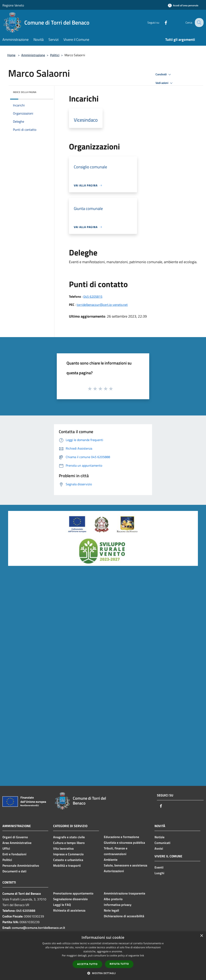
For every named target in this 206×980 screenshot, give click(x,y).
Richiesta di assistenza (69, 910)
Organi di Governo (15, 837)
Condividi (164, 75)
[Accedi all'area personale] (183, 5)
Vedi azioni (165, 83)
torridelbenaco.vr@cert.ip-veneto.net (102, 305)
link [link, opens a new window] (142, 956)
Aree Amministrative (17, 843)
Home (11, 55)
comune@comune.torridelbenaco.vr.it (38, 928)
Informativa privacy (118, 905)
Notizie (159, 837)
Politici (55, 55)
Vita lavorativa (63, 848)
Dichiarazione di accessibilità (124, 916)
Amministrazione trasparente (124, 893)
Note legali (111, 910)
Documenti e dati (14, 871)
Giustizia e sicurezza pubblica (124, 843)
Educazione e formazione (121, 837)
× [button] (201, 936)
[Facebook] (163, 22)
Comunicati (162, 843)
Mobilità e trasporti (67, 865)
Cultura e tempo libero (69, 843)
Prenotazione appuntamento (73, 893)
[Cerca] (199, 23)
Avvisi (159, 848)
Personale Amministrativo (21, 865)
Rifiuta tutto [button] (119, 964)
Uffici (6, 848)
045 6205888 (26, 911)
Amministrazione (33, 55)
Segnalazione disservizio (70, 899)
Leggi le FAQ (62, 905)
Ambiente (111, 860)
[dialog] (103, 956)
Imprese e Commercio (68, 854)
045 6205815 (93, 296)
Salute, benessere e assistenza (126, 865)
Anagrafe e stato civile (69, 837)
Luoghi (159, 873)
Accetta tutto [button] (87, 964)
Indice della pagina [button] (25, 92)
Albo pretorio (113, 899)
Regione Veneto (13, 5)
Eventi (159, 867)
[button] (103, 973)
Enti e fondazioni (14, 854)
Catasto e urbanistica (68, 860)
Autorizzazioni (114, 871)
